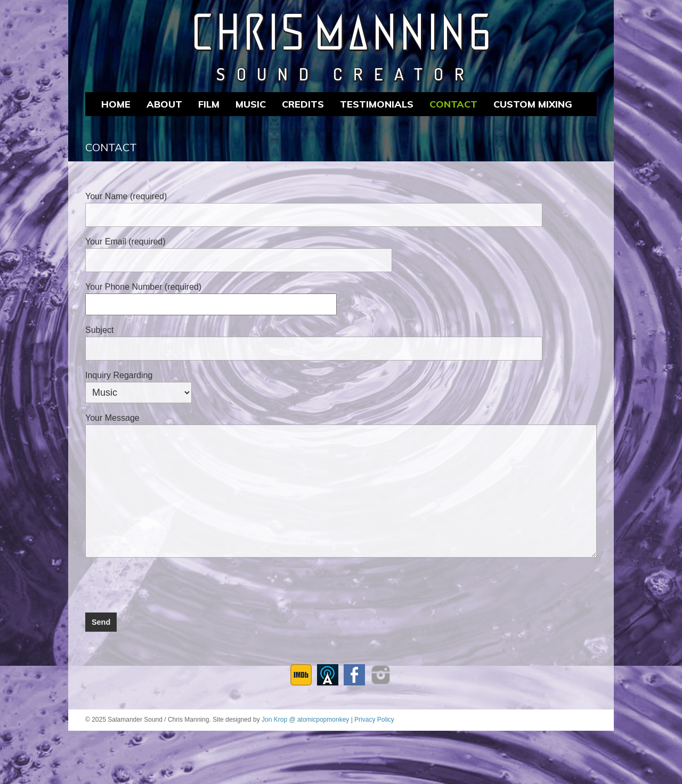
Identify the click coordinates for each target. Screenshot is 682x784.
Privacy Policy (374, 720)
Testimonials (377, 104)
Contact (453, 104)
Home (116, 104)
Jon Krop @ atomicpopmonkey (305, 720)
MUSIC (251, 104)
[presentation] (166, 582)
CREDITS (303, 104)
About (164, 104)
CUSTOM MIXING (533, 104)
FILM (209, 104)
